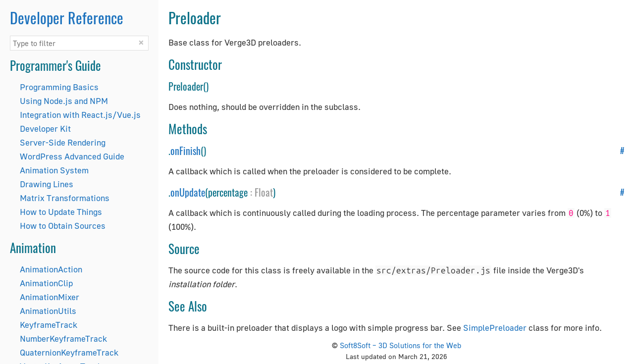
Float (264, 192)
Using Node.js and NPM (64, 101)
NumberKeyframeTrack (63, 338)
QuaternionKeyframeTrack (69, 352)
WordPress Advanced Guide (72, 156)
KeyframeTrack (49, 325)
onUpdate (188, 192)
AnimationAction (51, 269)
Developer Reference (67, 18)
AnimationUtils (48, 311)
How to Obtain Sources (63, 226)
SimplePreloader (495, 328)
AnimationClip (46, 283)
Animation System (54, 170)
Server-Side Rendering (63, 142)
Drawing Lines (47, 184)
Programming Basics (59, 87)
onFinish (185, 151)
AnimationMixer (50, 297)
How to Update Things (61, 212)
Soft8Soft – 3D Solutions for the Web (400, 345)
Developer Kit (45, 129)
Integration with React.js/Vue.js (80, 115)
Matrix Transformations (65, 198)
